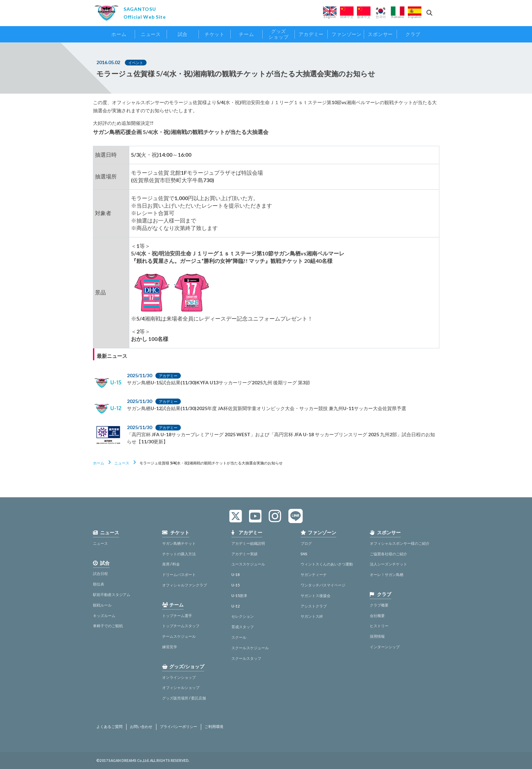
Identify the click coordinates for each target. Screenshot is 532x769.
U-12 (235, 606)
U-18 (235, 574)
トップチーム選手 (177, 616)
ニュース (122, 463)
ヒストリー (379, 626)
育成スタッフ (243, 627)
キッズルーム (104, 616)
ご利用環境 (214, 727)
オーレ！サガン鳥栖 (387, 574)
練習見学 (170, 647)
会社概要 (377, 616)
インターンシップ (385, 647)
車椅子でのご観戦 (108, 626)
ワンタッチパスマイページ (323, 585)
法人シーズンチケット (388, 564)
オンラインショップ (179, 677)
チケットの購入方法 (179, 554)
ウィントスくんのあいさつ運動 (327, 564)
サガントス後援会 (316, 595)
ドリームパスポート (179, 574)
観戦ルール (102, 605)
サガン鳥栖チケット (179, 543)
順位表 (99, 584)
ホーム (99, 463)
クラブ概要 (379, 605)
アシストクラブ (314, 606)
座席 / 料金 (171, 564)
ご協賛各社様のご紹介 (388, 554)
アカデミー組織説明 (248, 543)
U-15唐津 (239, 595)
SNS (304, 554)
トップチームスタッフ (181, 626)
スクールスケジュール (250, 648)
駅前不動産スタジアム (112, 594)
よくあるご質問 (109, 727)
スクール (239, 637)
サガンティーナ (314, 574)
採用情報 (377, 636)
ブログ (306, 543)
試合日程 (100, 573)
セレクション (243, 616)
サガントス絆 (312, 616)
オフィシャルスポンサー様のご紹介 (400, 543)
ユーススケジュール (248, 564)
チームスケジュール (179, 636)
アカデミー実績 (244, 554)
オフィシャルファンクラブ (185, 585)
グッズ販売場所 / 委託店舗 (184, 698)
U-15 (235, 585)
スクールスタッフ (246, 658)
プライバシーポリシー (178, 727)
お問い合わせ (141, 727)
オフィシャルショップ (181, 687)
